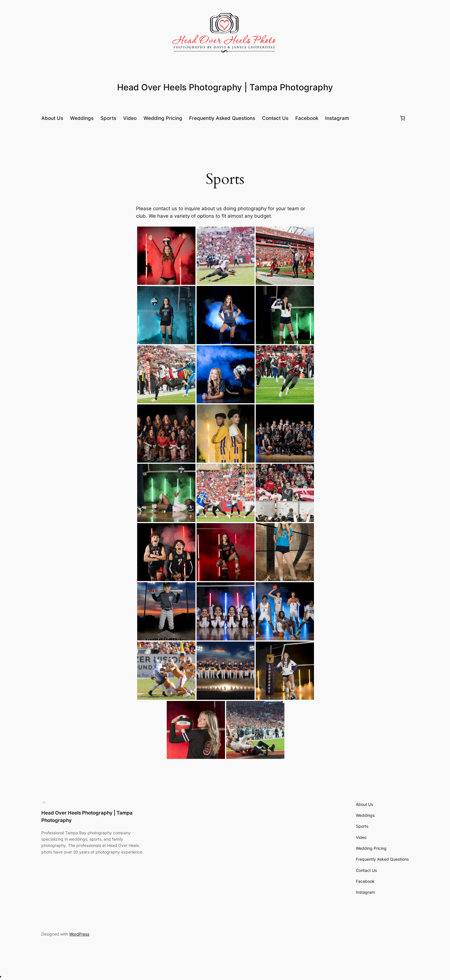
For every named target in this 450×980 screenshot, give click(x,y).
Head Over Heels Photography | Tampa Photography (225, 87)
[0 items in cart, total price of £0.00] (403, 118)
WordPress (79, 934)
